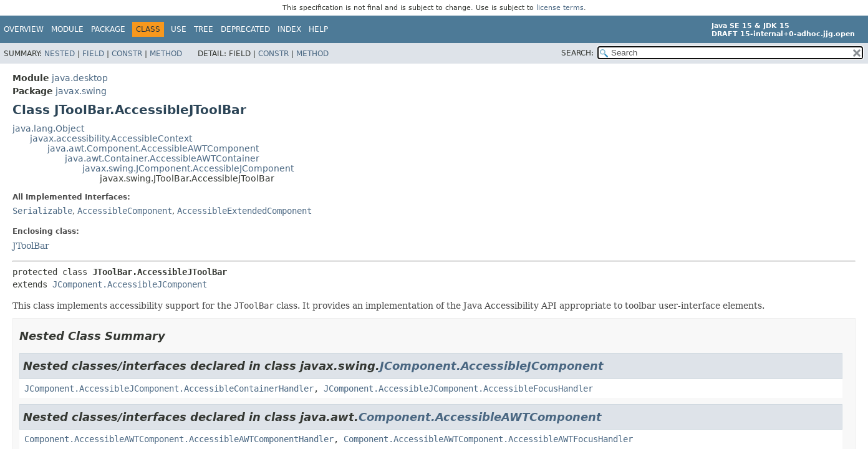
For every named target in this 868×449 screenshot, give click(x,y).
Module (67, 29)
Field (93, 54)
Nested (60, 54)
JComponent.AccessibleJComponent (130, 284)
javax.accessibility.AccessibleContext (111, 138)
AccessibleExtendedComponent (244, 211)
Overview (24, 29)
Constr (127, 54)
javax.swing (81, 91)
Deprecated (245, 29)
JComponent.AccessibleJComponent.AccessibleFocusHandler (458, 389)
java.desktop (80, 78)
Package (108, 29)
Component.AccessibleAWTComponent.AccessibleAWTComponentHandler (179, 439)
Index (289, 29)
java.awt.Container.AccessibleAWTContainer (162, 158)
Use (179, 29)
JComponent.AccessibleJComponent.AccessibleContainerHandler (169, 389)
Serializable (42, 211)
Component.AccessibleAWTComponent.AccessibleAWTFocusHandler (488, 439)
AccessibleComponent (125, 211)
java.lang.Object (48, 128)
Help (318, 29)
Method (166, 54)
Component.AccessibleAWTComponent (480, 417)
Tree (204, 29)
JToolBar (31, 246)
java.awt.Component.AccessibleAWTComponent (153, 148)
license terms (560, 8)
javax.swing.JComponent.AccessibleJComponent (188, 168)
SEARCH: (577, 53)
